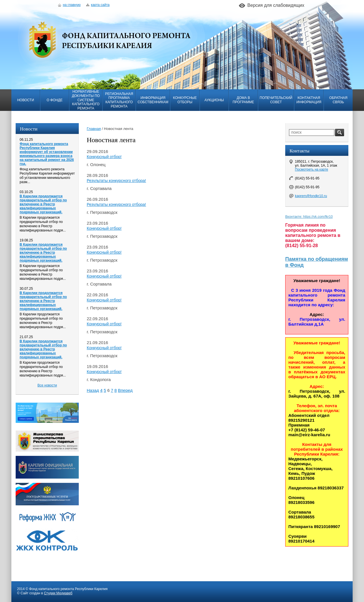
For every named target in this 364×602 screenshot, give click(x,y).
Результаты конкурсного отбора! (116, 181)
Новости (25, 100)
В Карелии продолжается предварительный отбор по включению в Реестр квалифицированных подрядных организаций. (43, 204)
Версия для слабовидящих (276, 5)
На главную (69, 5)
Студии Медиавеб (58, 593)
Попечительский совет (276, 100)
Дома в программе (243, 100)
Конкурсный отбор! (104, 157)
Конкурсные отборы (185, 100)
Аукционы (214, 100)
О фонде (55, 100)
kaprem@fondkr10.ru (311, 196)
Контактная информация (309, 100)
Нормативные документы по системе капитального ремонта (86, 100)
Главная (94, 129)
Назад (93, 390)
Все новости (47, 385)
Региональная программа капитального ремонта (119, 100)
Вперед (125, 390)
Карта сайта (98, 5)
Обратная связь (338, 100)
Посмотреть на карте (312, 169)
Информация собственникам (153, 100)
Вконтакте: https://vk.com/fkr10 (309, 217)
